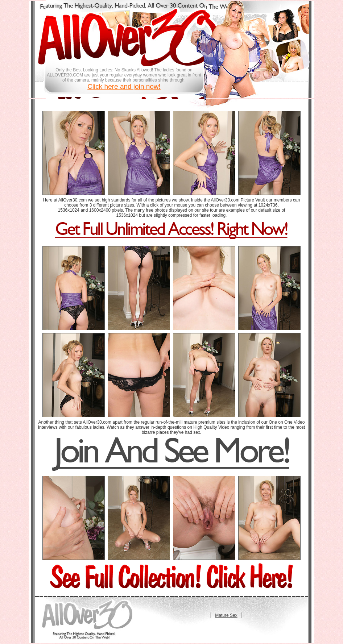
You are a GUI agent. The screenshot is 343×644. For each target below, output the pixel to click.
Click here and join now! (124, 86)
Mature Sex (226, 615)
